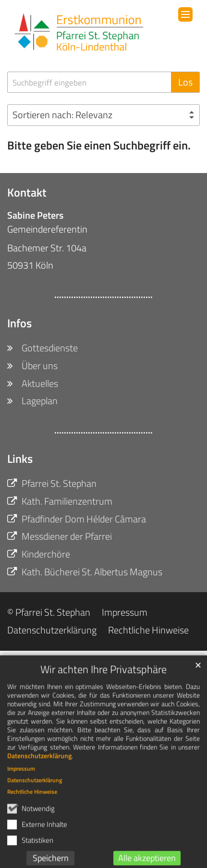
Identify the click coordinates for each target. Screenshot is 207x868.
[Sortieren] (103, 115)
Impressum (21, 778)
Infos (19, 323)
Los (185, 82)
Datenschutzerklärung (39, 765)
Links (20, 459)
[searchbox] (89, 82)
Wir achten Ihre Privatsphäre (103, 679)
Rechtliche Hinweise (32, 801)
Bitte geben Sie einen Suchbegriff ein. (99, 145)
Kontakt (27, 192)
